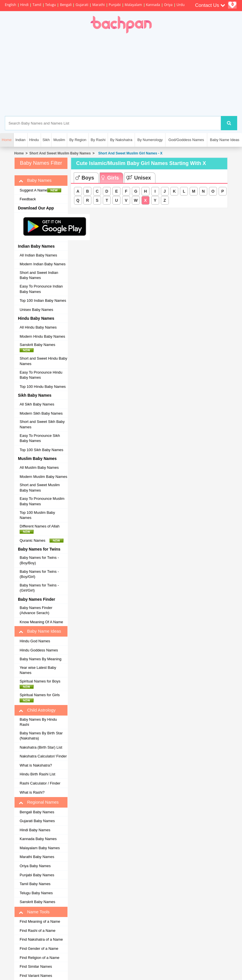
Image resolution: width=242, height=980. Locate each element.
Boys (85, 178)
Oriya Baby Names (35, 866)
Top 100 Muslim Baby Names (37, 515)
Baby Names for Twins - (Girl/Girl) (39, 588)
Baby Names (35, 180)
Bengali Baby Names (37, 812)
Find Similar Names (36, 966)
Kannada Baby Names (38, 839)
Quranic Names (42, 541)
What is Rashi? (32, 792)
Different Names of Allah (41, 529)
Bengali (66, 5)
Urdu (181, 5)
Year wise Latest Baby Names (38, 670)
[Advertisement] (146, 75)
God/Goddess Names (186, 140)
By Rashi (98, 140)
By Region (78, 140)
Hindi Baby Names (35, 830)
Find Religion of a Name (39, 958)
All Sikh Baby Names (37, 404)
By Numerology (150, 140)
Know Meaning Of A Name (41, 622)
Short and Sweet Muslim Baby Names (40, 488)
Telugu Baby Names (36, 893)
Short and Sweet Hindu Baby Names (43, 361)
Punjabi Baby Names (37, 875)
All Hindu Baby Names (38, 327)
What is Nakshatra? (36, 765)
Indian (20, 140)
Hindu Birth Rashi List (37, 774)
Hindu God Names (35, 641)
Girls (110, 178)
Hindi (24, 5)
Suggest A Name (40, 190)
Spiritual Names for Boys (42, 684)
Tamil (37, 5)
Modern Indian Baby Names (43, 264)
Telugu (51, 5)
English (11, 5)
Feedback (28, 199)
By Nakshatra (121, 140)
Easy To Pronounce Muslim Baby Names (42, 501)
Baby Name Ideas (224, 140)
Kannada (153, 5)
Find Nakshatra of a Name (41, 939)
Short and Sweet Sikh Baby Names (42, 424)
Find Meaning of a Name (40, 921)
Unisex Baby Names (36, 310)
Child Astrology (37, 710)
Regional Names (39, 802)
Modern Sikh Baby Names (41, 413)
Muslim (59, 140)
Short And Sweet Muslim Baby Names (60, 153)
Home (19, 153)
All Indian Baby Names (38, 255)
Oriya (168, 5)
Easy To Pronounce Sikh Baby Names (40, 438)
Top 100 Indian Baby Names (43, 300)
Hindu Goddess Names (39, 650)
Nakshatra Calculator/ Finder (43, 756)
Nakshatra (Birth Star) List (41, 747)
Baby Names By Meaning (41, 659)
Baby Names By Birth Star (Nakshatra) (41, 736)
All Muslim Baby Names (39, 467)
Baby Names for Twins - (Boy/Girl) (39, 574)
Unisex (139, 178)
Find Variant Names (36, 976)
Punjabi (115, 5)
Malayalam (133, 5)
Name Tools (34, 912)
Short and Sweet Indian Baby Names (39, 275)
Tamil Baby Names (35, 884)
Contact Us (210, 5)
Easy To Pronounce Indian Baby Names (41, 289)
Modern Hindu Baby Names (42, 336)
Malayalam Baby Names (40, 848)
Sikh (46, 140)
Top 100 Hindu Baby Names (43, 387)
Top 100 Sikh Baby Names (41, 450)
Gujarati (82, 5)
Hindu (34, 140)
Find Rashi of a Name (38, 931)
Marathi (99, 5)
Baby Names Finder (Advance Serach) (36, 610)
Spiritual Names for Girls (41, 698)
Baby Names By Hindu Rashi (38, 722)
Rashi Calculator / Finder (40, 783)
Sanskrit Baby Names (39, 347)
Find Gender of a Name (39, 949)
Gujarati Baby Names (37, 821)
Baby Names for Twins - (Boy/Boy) (39, 560)
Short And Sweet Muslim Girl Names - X (129, 153)
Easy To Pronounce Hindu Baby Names (41, 375)
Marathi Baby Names (37, 857)
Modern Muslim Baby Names (43, 477)
